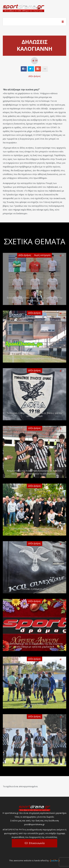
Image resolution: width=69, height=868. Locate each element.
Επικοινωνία (37, 843)
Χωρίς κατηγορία (42, 255)
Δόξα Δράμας (35, 76)
